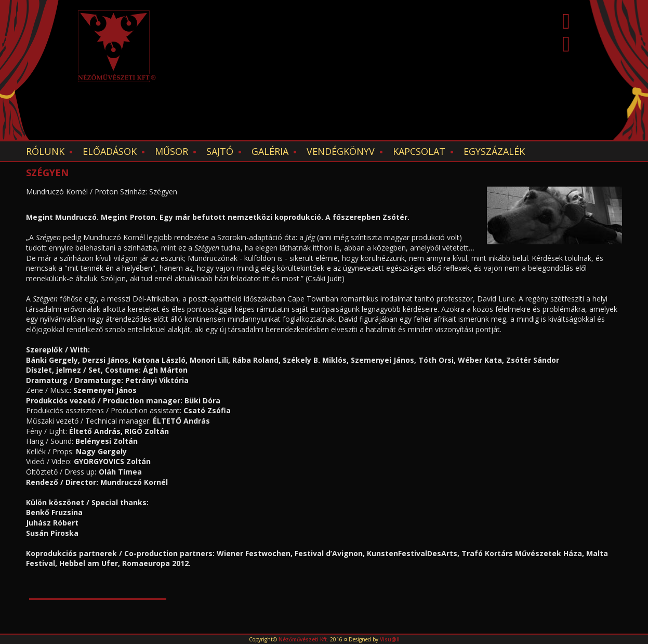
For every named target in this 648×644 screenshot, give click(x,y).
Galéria (270, 151)
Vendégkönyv (341, 151)
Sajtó (220, 151)
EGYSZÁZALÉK (494, 151)
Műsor (171, 151)
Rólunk (45, 151)
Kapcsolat (419, 151)
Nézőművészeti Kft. (303, 639)
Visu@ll (390, 639)
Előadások (110, 151)
